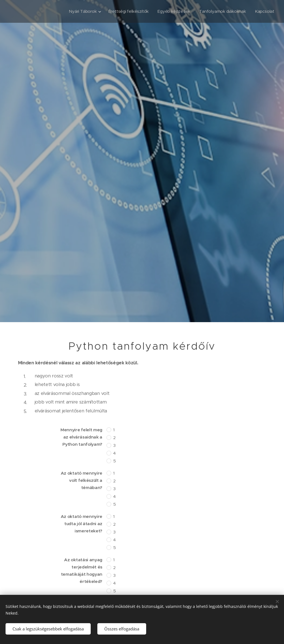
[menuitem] (82, 11)
